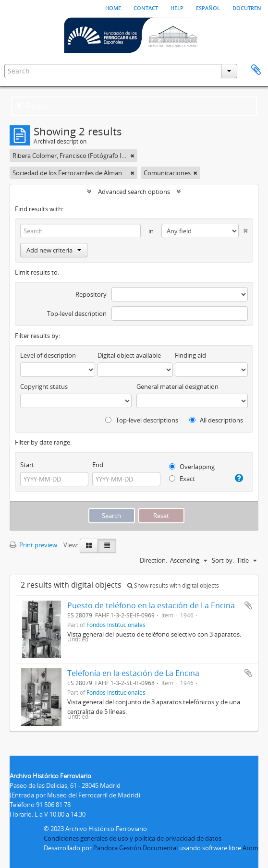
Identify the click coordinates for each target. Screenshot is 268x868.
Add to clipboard (248, 605)
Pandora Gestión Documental (135, 848)
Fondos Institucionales (116, 625)
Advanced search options (134, 192)
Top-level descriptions (142, 420)
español (208, 7)
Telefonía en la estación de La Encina (133, 673)
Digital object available (129, 355)
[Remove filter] (133, 156)
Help (177, 7)
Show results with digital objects (173, 585)
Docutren (247, 7)
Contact (146, 7)
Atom (250, 848)
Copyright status (44, 386)
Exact (182, 479)
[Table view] (107, 546)
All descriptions (216, 420)
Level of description (48, 355)
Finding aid (190, 355)
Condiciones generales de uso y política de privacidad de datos (133, 838)
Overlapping (192, 467)
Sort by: (223, 560)
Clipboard (256, 70)
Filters (32, 106)
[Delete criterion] (243, 229)
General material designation (177, 386)
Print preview (33, 545)
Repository (91, 294)
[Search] (80, 231)
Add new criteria (54, 250)
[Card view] (89, 546)
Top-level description (77, 313)
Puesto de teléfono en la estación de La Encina (151, 605)
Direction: (153, 560)
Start (27, 465)
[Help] (238, 478)
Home (113, 7)
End (98, 465)
